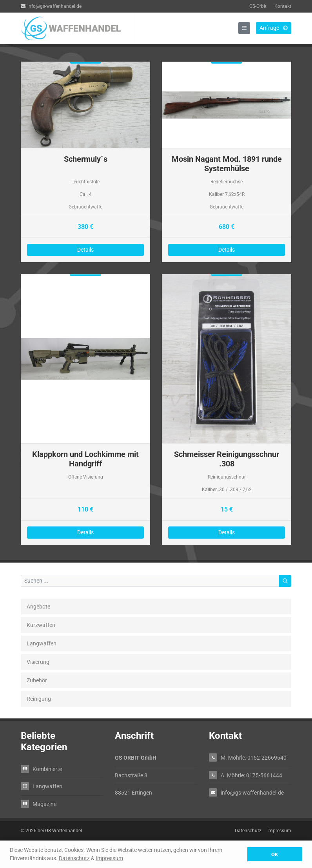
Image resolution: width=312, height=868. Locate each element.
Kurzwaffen (41, 625)
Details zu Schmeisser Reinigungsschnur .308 (227, 409)
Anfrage (274, 28)
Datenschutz (74, 858)
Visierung (38, 662)
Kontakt (283, 6)
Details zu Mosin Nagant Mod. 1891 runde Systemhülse (227, 162)
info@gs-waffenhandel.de (51, 6)
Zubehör (37, 680)
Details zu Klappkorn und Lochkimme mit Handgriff (85, 409)
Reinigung (39, 699)
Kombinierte (47, 769)
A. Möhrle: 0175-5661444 (251, 775)
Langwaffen (42, 643)
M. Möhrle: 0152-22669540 (254, 757)
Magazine (44, 804)
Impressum (109, 858)
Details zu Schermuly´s (85, 162)
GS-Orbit (258, 6)
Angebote (38, 607)
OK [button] (275, 854)
